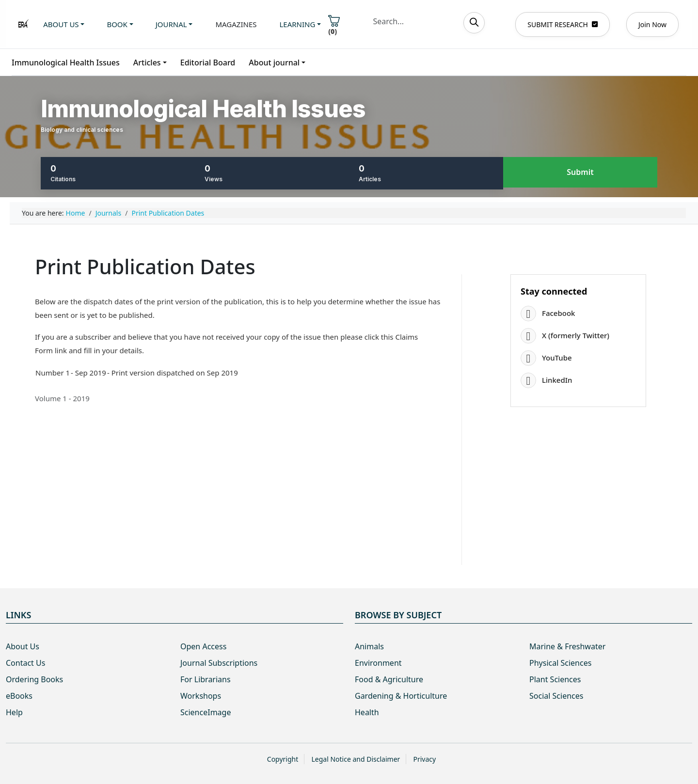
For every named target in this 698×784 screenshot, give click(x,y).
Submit (580, 172)
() (334, 25)
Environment (378, 663)
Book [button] (117, 24)
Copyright (283, 759)
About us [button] (61, 24)
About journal (274, 63)
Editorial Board (208, 63)
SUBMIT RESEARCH (563, 24)
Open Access (203, 646)
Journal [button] (171, 24)
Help (14, 712)
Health (367, 712)
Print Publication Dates (168, 213)
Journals (109, 213)
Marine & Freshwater (567, 646)
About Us (23, 646)
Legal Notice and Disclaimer (356, 759)
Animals (369, 646)
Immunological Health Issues (66, 63)
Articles (147, 63)
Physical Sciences (560, 663)
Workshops (201, 696)
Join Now (652, 24)
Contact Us (25, 663)
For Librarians (206, 679)
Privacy (424, 759)
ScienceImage (206, 712)
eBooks (19, 696)
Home (76, 213)
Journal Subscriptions (219, 663)
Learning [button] (298, 24)
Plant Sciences (555, 679)
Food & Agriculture (389, 679)
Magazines (236, 24)
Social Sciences (556, 696)
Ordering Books (34, 679)
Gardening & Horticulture (401, 696)
